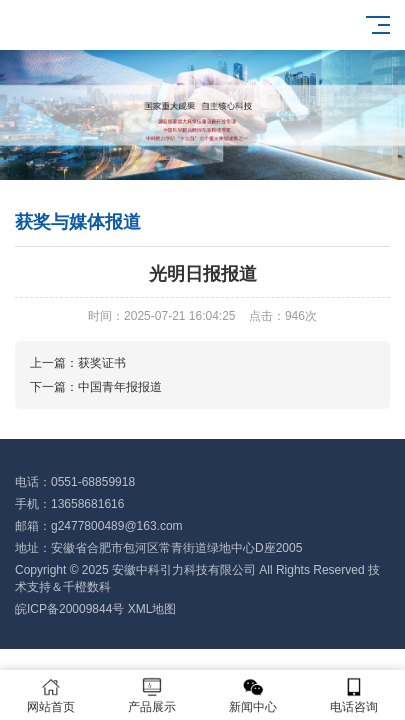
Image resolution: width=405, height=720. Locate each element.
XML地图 (152, 609)
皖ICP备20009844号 (69, 609)
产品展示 (151, 695)
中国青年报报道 (120, 387)
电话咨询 (354, 695)
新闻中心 (253, 695)
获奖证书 (102, 363)
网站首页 (50, 695)
